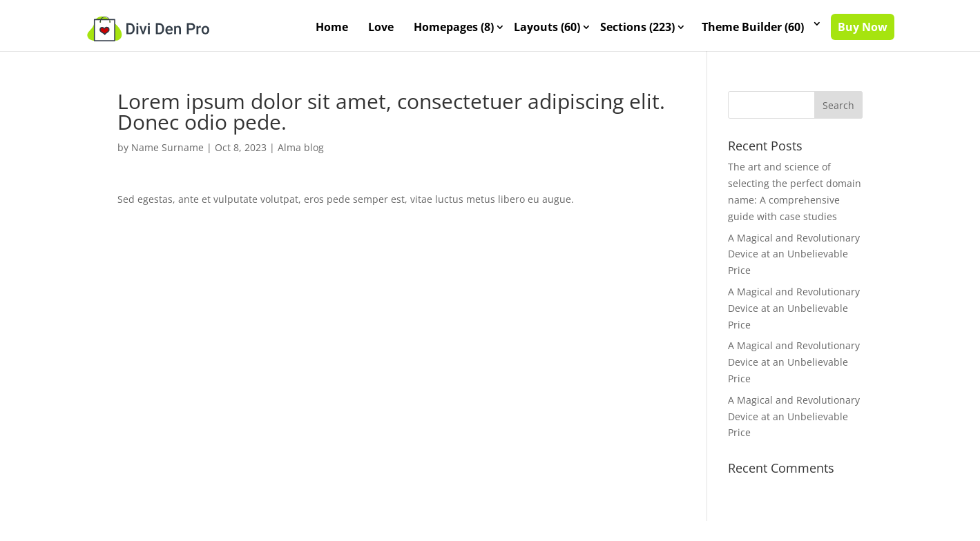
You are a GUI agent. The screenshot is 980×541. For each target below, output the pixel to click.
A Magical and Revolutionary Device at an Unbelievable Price (794, 254)
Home (332, 27)
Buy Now (863, 27)
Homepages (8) (454, 27)
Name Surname (167, 147)
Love (381, 27)
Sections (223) (637, 27)
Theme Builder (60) (753, 27)
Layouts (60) (547, 27)
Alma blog (301, 147)
